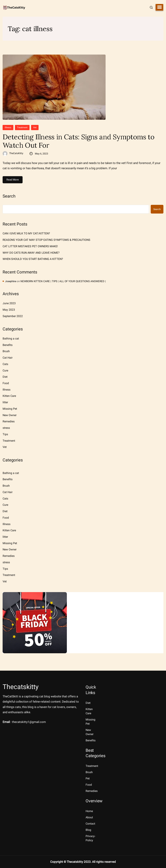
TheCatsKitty (16, 153)
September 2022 (13, 316)
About (89, 817)
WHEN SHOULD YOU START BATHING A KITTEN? (33, 259)
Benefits (8, 345)
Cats (5, 364)
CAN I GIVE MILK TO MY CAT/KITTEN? (26, 233)
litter (5, 402)
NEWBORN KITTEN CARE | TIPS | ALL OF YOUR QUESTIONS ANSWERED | (63, 281)
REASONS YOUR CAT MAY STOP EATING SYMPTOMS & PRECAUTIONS (46, 240)
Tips (5, 434)
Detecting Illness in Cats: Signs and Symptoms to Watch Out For (78, 141)
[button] (159, 7)
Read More (13, 180)
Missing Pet (10, 409)
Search (9, 196)
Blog (88, 830)
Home (89, 811)
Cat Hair (8, 358)
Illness (8, 127)
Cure (5, 370)
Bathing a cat (11, 339)
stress (6, 428)
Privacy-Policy (90, 838)
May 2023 (9, 310)
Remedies (9, 421)
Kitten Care (9, 396)
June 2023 (9, 303)
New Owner (10, 415)
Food (6, 383)
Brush (6, 351)
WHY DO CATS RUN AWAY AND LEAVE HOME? (31, 253)
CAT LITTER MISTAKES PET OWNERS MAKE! (30, 246)
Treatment (22, 127)
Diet (5, 377)
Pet (88, 778)
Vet (35, 127)
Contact (90, 824)
